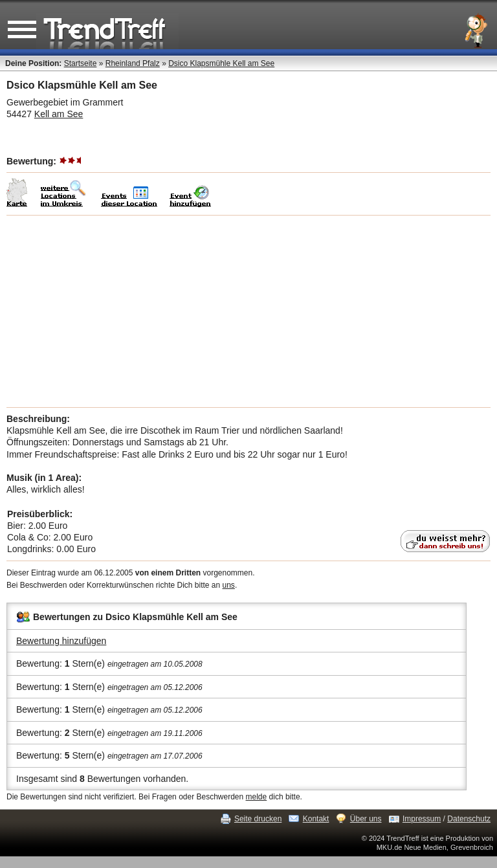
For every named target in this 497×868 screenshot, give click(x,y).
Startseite (81, 63)
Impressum (422, 819)
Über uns (366, 819)
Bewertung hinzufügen (61, 641)
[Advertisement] (248, 311)
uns (229, 585)
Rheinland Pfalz (133, 63)
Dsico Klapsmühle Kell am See (221, 63)
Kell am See (59, 114)
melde (257, 797)
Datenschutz (469, 819)
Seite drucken (258, 819)
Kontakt (316, 819)
